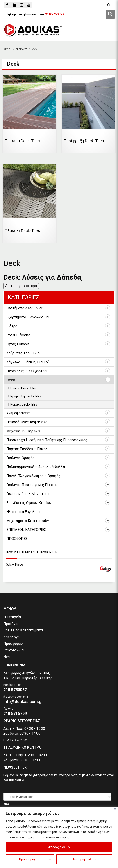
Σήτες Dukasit (18, 344)
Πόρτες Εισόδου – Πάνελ (27, 449)
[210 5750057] (55, 14)
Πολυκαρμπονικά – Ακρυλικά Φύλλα (36, 467)
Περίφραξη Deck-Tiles (25, 396)
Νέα (7, 657)
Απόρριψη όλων (84, 859)
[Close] (115, 809)
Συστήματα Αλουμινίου (25, 308)
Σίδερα (12, 326)
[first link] (110, 14)
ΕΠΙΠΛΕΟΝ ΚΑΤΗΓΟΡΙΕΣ (26, 530)
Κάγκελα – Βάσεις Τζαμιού (28, 362)
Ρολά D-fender (18, 335)
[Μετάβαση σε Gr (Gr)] (109, 5)
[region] (59, 837)
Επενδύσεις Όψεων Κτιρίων (29, 503)
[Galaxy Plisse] (59, 565)
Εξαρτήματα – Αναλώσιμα (27, 317)
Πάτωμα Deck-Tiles (22, 388)
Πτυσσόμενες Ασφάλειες (27, 422)
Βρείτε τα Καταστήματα (23, 630)
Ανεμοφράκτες (18, 413)
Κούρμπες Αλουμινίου (24, 353)
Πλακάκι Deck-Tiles (23, 404)
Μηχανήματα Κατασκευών (28, 521)
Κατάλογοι (12, 637)
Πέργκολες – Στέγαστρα (26, 371)
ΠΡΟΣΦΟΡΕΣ (17, 539)
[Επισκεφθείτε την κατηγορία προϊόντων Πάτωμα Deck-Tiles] (29, 114)
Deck (11, 380)
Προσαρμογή (28, 859)
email (7, 804)
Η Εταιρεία (12, 617)
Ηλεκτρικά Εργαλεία (23, 512)
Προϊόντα (11, 624)
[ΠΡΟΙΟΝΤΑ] (21, 49)
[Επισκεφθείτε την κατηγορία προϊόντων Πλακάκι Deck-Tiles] (29, 204)
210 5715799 (15, 713)
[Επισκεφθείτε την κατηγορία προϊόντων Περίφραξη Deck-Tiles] (88, 114)
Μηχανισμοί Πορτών (23, 431)
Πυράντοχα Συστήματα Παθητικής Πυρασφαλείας (47, 440)
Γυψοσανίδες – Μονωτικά (27, 494)
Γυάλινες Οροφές (20, 458)
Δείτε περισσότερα (21, 286)
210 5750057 (15, 690)
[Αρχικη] (7, 49)
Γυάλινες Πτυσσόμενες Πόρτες (32, 485)
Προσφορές (13, 644)
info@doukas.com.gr (23, 702)
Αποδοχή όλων (59, 847)
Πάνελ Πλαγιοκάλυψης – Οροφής (33, 476)
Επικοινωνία (14, 650)
